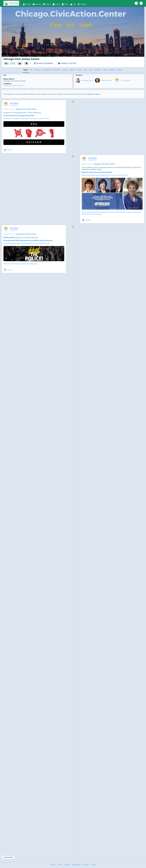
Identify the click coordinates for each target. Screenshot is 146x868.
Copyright (76, 865)
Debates (112, 70)
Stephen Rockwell (89, 80)
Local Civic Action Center (13, 86)
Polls (85, 70)
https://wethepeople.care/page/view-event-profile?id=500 (105, 175)
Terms (60, 865)
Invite (93, 865)
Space (26, 70)
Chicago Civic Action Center (26, 109)
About (53, 865)
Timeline (98, 70)
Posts (91, 70)
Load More (8, 857)
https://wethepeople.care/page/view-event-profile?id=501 (26, 119)
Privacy (67, 865)
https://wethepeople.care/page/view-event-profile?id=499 (26, 243)
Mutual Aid (47, 70)
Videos (105, 70)
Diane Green (107, 80)
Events (65, 70)
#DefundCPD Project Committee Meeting (20, 264)
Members (38, 70)
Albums (72, 70)
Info (31, 70)
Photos (79, 70)
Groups (120, 70)
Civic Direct (126, 80)
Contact (86, 865)
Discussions (57, 70)
